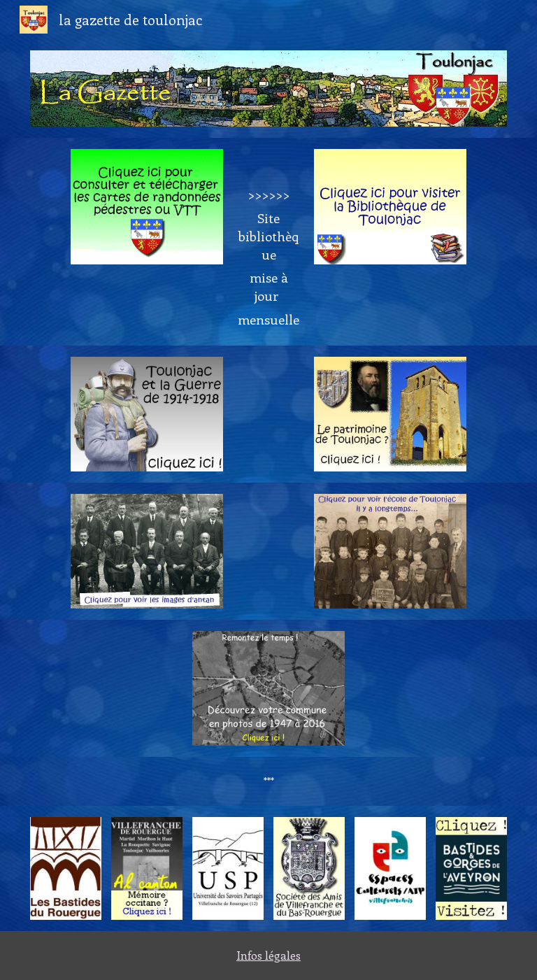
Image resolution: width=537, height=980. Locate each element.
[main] (268, 241)
